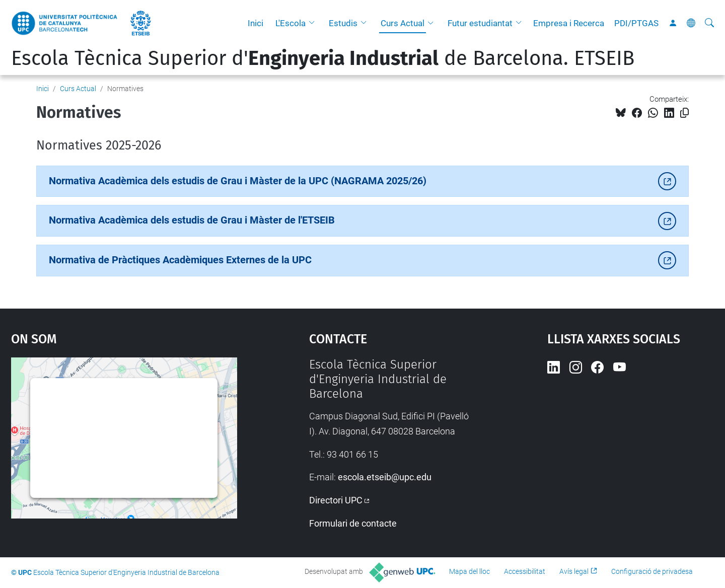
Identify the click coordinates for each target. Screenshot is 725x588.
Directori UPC (336, 500)
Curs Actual (403, 23)
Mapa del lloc (469, 571)
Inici (256, 23)
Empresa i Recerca (569, 23)
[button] (314, 23)
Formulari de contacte (353, 523)
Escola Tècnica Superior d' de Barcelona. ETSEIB (323, 58)
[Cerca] (709, 23)
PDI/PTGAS (636, 23)
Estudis (343, 23)
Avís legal (574, 571)
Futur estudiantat (480, 23)
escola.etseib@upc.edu (385, 477)
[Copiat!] (684, 113)
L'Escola (291, 23)
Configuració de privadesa (652, 571)
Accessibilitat (525, 571)
